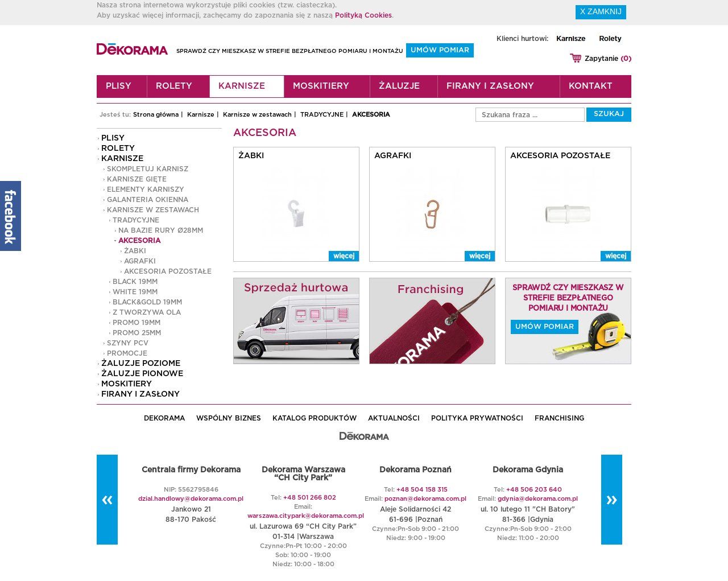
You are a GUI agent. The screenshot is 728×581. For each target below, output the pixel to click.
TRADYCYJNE (322, 115)
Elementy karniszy (146, 189)
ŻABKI (135, 251)
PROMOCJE (127, 353)
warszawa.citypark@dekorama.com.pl (306, 516)
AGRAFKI (140, 261)
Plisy (119, 86)
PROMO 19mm (136, 323)
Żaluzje (399, 86)
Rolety (174, 86)
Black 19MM (135, 282)
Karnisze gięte (137, 179)
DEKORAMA (164, 418)
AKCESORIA (371, 115)
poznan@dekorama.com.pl (425, 499)
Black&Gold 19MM (147, 302)
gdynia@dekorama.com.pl (538, 499)
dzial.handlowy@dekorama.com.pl (191, 499)
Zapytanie (608, 59)
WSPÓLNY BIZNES (229, 418)
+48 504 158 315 (422, 490)
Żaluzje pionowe (142, 374)
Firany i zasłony (490, 86)
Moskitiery (321, 86)
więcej (344, 256)
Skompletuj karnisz (148, 169)
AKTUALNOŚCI (394, 418)
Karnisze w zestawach (257, 115)
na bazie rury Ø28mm (161, 230)
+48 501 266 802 (310, 498)
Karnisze (242, 86)
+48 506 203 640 (534, 490)
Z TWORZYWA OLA (147, 312)
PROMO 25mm (137, 333)
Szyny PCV (128, 343)
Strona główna (156, 115)
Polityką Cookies (363, 15)
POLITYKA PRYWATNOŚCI (477, 418)
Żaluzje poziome (141, 364)
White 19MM (135, 292)
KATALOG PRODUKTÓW (315, 418)
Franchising (559, 418)
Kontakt (591, 86)
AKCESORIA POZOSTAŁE (168, 271)
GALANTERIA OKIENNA (148, 200)
